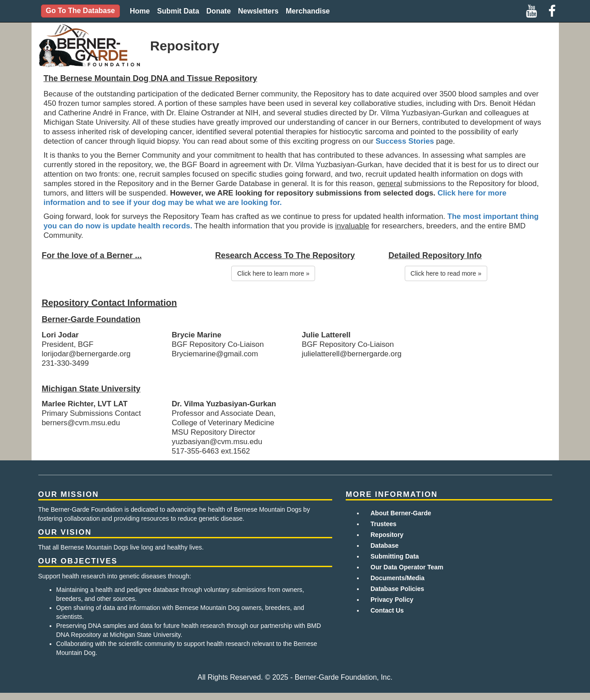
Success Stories (405, 141)
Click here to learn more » (273, 273)
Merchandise (308, 11)
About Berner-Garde (401, 513)
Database (384, 545)
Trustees (384, 524)
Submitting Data (395, 556)
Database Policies (397, 589)
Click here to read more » (446, 273)
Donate (219, 11)
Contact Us (387, 610)
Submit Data (178, 11)
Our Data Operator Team (407, 567)
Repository (387, 535)
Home (140, 11)
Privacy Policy (392, 600)
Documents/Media (398, 578)
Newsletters (258, 11)
